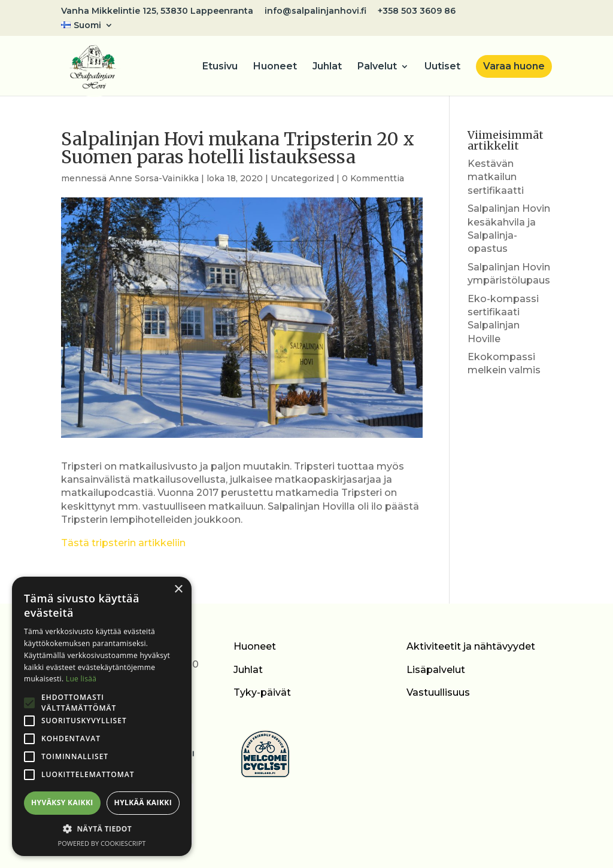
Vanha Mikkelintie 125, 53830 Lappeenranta (157, 11)
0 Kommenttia (373, 178)
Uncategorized (302, 178)
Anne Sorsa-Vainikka (154, 178)
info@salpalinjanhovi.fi (315, 11)
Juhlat (327, 67)
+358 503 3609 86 (417, 11)
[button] (102, 829)
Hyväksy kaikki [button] (62, 802)
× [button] (178, 590)
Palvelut (377, 67)
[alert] (102, 716)
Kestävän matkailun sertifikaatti (496, 177)
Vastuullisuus (438, 692)
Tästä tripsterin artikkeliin (123, 543)
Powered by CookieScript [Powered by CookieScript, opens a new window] (102, 843)
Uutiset (442, 67)
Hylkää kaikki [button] (143, 802)
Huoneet (275, 67)
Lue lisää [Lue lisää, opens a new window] (81, 679)
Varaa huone (514, 66)
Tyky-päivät (262, 692)
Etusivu (220, 67)
